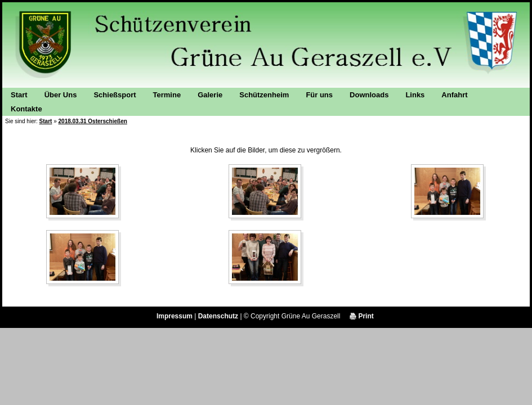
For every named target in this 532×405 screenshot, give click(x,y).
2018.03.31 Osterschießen (93, 121)
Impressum (175, 316)
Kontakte (26, 109)
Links (415, 95)
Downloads (369, 95)
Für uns (319, 95)
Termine (167, 95)
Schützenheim (264, 95)
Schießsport (115, 95)
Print (362, 316)
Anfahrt (454, 95)
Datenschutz (218, 316)
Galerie (210, 95)
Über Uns (61, 95)
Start (19, 95)
